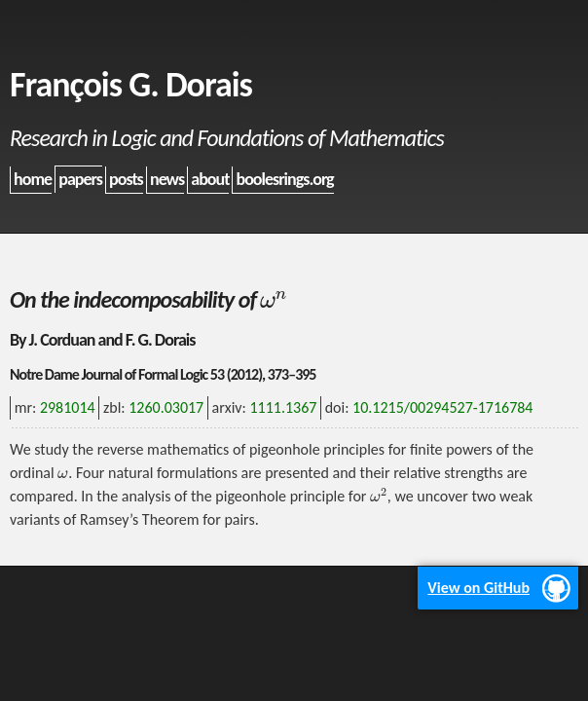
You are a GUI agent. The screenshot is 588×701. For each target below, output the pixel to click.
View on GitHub (478, 588)
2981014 (68, 407)
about (210, 179)
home (33, 179)
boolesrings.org (285, 179)
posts (126, 179)
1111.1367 (283, 407)
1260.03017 (166, 407)
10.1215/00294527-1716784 (442, 407)
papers (80, 179)
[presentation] (274, 299)
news (167, 179)
